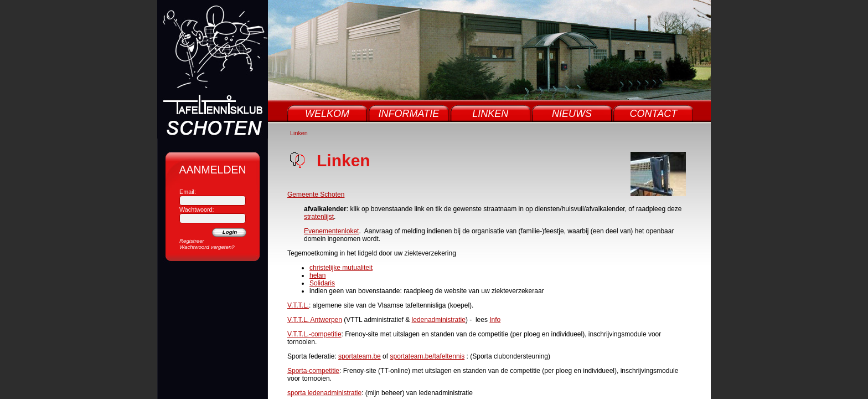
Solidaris (322, 283)
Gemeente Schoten (316, 195)
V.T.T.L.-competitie (314, 334)
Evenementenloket (331, 231)
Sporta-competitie (313, 371)
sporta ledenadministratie (324, 393)
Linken (490, 114)
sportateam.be (360, 356)
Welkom (327, 114)
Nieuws (572, 114)
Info (495, 320)
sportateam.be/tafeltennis (427, 356)
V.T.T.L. (298, 305)
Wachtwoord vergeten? (207, 247)
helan (317, 275)
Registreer (192, 241)
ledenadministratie (439, 320)
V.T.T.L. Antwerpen (315, 320)
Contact (654, 114)
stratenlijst (319, 217)
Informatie (409, 114)
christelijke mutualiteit (341, 268)
